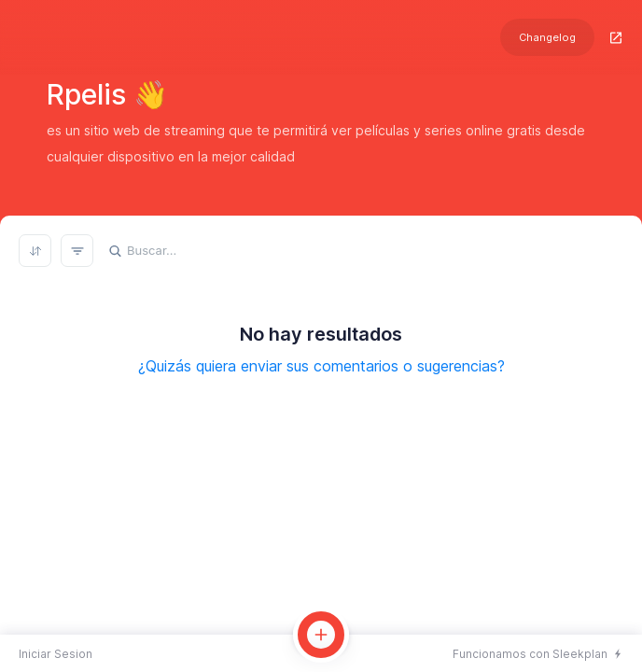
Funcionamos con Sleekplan (530, 654)
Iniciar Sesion (56, 654)
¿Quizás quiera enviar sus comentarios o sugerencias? (321, 366)
